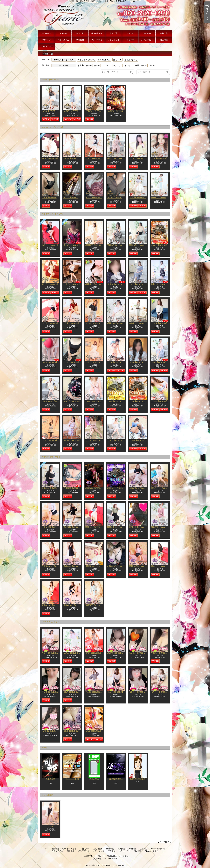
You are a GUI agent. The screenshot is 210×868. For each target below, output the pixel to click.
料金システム (63, 40)
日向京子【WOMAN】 (160, 527)
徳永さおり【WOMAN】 (161, 488)
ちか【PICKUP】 (50, 362)
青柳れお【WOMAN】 (73, 566)
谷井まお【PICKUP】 (160, 284)
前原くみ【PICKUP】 (116, 323)
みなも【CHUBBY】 (50, 653)
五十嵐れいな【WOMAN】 (53, 566)
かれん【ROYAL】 (94, 111)
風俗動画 (147, 33)
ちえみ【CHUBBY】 (138, 653)
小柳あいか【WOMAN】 (118, 566)
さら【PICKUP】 (50, 440)
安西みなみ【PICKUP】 (117, 245)
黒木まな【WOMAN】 (160, 566)
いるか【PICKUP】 (138, 440)
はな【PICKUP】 (138, 362)
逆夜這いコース (116, 779)
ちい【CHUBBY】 (116, 692)
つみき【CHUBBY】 (138, 692)
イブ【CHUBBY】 (50, 731)
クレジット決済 (72, 779)
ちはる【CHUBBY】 (50, 692)
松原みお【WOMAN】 (95, 488)
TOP (46, 33)
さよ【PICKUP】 (138, 284)
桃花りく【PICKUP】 (95, 284)
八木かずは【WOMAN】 (52, 527)
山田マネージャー (138, 779)
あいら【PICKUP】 (72, 440)
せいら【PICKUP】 (94, 323)
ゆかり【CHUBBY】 (160, 692)
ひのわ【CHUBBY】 (160, 653)
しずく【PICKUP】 (116, 440)
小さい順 (117, 66)
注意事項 (130, 40)
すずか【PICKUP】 (116, 284)
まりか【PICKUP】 (72, 284)
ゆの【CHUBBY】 (72, 692)
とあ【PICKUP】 (116, 362)
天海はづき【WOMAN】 (96, 566)
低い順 (89, 66)
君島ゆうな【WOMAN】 (74, 605)
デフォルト (64, 66)
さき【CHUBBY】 (94, 731)
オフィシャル (114, 40)
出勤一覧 (114, 33)
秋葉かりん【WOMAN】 (118, 527)
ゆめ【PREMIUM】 (138, 198)
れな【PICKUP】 (138, 401)
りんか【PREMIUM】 (116, 198)
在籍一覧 (164, 33)
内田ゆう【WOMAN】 (117, 488)
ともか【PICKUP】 (160, 401)
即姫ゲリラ (50, 779)
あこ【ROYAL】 (50, 111)
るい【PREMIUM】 (50, 158)
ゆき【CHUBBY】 (72, 731)
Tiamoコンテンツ (46, 40)
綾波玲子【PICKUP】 (95, 245)
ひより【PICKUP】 (94, 362)
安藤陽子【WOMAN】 (95, 605)
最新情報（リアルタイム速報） (63, 33)
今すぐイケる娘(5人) (86, 60)
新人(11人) (118, 60)
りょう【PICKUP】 (50, 284)
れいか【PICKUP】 (72, 245)
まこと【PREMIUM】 (73, 198)
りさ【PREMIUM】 (160, 158)
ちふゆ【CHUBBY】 (94, 692)
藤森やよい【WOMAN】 (52, 605)
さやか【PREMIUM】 (73, 158)
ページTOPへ (165, 842)
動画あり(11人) (131, 60)
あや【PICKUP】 (116, 401)
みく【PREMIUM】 (94, 198)
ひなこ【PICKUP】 (160, 245)
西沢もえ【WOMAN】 (95, 527)
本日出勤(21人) (104, 60)
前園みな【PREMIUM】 (161, 198)
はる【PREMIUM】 (94, 158)
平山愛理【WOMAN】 (73, 527)
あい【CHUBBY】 (94, 653)
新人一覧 (80, 33)
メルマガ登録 (97, 40)
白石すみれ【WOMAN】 (139, 488)
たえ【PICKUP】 (72, 323)
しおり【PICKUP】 (160, 323)
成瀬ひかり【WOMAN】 (52, 488)
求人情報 (164, 40)
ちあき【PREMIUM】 (51, 198)
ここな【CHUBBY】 (116, 653)
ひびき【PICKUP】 (50, 323)
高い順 (97, 66)
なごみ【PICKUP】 (94, 440)
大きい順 (127, 66)
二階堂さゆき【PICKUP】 (53, 401)
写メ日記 (130, 33)
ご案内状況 (97, 33)
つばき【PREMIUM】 (138, 158)
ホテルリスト (147, 40)
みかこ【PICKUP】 (50, 245)
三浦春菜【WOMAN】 (73, 488)
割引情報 (80, 40)
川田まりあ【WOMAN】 (139, 527)
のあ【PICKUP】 (94, 401)
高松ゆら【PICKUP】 (138, 245)
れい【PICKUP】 (160, 362)
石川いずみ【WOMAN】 (139, 566)
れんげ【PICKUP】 (72, 401)
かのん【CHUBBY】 (72, 653)
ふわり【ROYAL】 (72, 111)
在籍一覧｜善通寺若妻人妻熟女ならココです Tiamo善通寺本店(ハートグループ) (105, 16)
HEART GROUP (102, 865)
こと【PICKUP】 (72, 362)
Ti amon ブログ (46, 47)
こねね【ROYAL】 (116, 111)
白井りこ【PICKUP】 (138, 323)
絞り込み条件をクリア (64, 60)
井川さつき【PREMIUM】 (118, 158)
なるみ (50, 826)
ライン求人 (94, 779)
